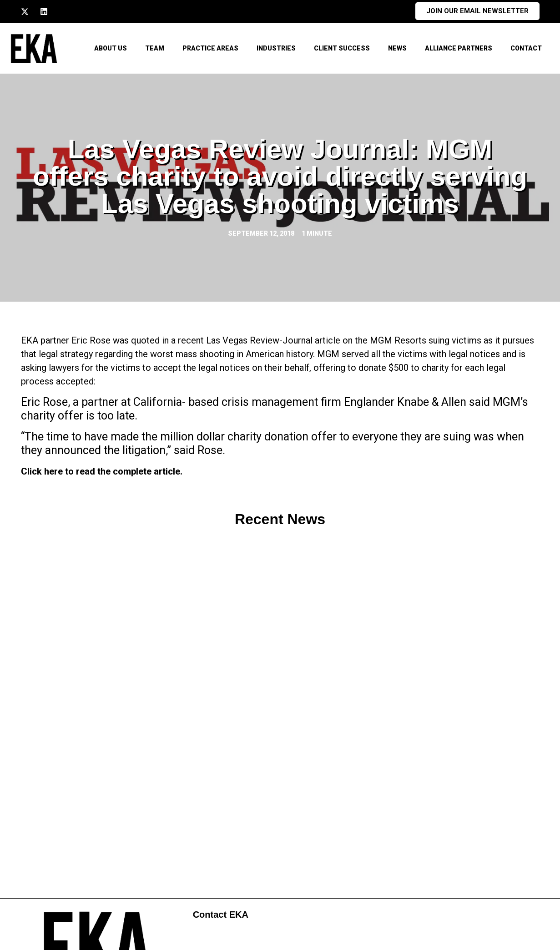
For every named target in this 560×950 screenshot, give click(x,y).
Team (155, 48)
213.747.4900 (96, 883)
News (397, 48)
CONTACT (526, 48)
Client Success (342, 48)
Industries (276, 48)
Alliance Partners (459, 48)
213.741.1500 (96, 866)
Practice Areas (210, 48)
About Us (111, 48)
